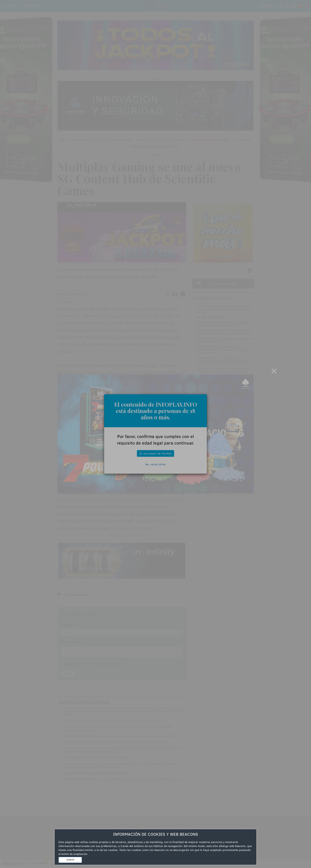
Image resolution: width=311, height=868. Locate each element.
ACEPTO (70, 860)
